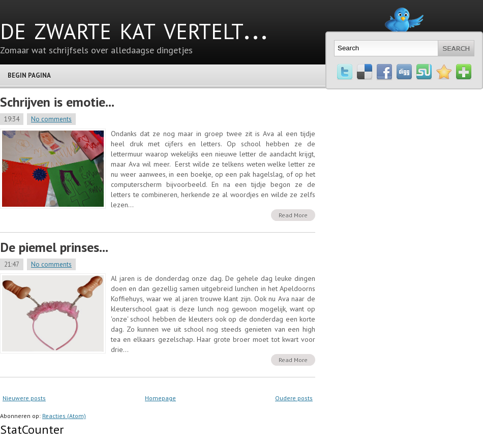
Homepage (160, 398)
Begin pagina (29, 75)
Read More (293, 215)
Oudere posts (294, 398)
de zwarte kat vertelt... (134, 28)
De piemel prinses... (54, 247)
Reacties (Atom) (64, 416)
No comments (51, 119)
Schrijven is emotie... (57, 102)
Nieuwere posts (24, 398)
